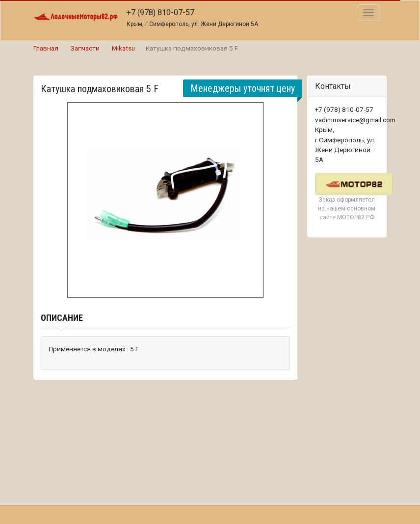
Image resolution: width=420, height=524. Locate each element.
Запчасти (85, 48)
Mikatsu (123, 48)
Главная (46, 48)
